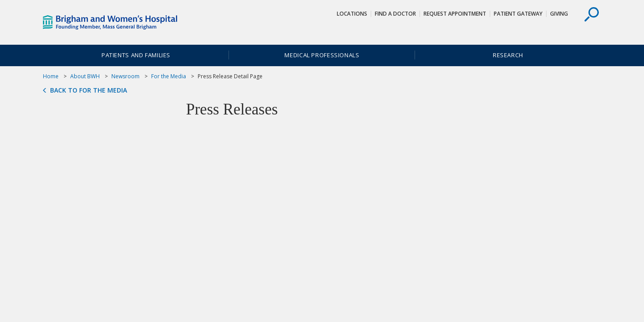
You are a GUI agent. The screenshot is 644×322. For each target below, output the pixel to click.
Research (508, 55)
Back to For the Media (89, 90)
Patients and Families (136, 55)
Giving (559, 14)
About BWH (85, 76)
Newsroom (125, 76)
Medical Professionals (322, 55)
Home (51, 76)
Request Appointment (455, 14)
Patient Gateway (518, 14)
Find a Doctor (395, 14)
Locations (352, 14)
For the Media (169, 76)
